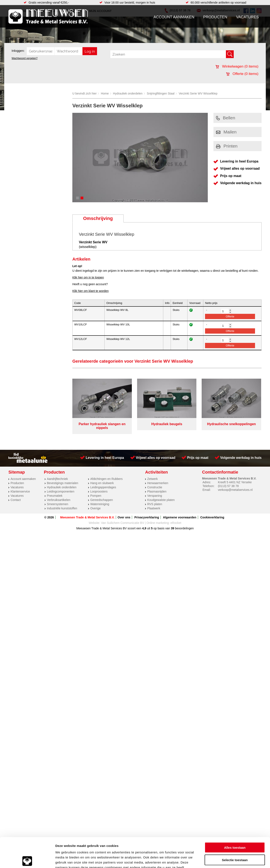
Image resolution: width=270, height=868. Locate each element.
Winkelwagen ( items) (237, 66)
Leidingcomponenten (61, 491)
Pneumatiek (55, 496)
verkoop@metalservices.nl (235, 490)
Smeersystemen (57, 504)
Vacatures (247, 17)
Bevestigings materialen (63, 483)
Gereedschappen (102, 500)
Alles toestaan (235, 818)
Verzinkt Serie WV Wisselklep (198, 93)
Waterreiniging (100, 504)
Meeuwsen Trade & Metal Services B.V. (87, 517)
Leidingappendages (103, 487)
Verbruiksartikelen (59, 500)
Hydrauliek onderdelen (128, 93)
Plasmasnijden (157, 491)
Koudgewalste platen (161, 500)
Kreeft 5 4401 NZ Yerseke (235, 482)
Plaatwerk (154, 508)
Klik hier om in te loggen (88, 277)
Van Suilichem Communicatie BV (123, 523)
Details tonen (228, 860)
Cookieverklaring (212, 517)
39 (173, 528)
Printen (227, 146)
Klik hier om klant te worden (90, 291)
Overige (95, 508)
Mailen (226, 132)
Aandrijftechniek (57, 479)
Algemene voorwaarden (180, 517)
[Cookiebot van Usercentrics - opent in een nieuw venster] (27, 860)
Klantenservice (20, 491)
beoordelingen (184, 528)
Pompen (96, 496)
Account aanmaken (174, 17)
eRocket (176, 523)
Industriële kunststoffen (62, 508)
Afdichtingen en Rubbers (106, 479)
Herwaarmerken (158, 483)
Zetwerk (153, 479)
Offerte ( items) (242, 74)
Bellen (226, 118)
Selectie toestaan (235, 830)
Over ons (124, 517)
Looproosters (99, 491)
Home (105, 93)
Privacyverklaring (147, 517)
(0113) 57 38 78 (228, 486)
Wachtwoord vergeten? (25, 58)
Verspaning (155, 496)
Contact (16, 500)
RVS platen (155, 504)
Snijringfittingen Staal (161, 93)
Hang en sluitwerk (102, 483)
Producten (215, 17)
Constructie (155, 487)
